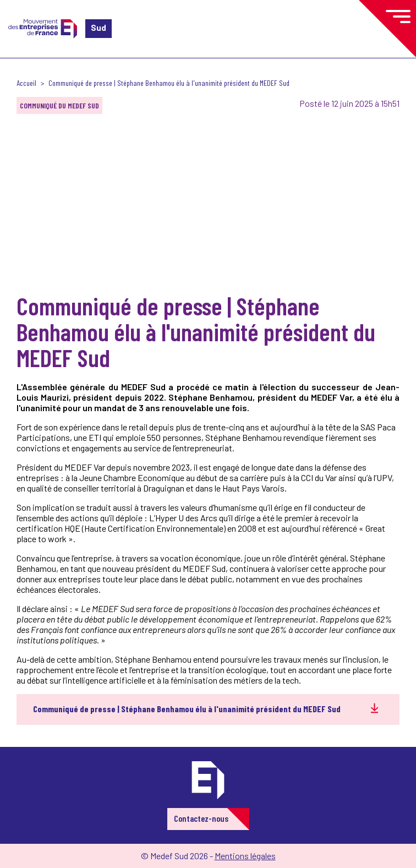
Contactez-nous (201, 818)
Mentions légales (245, 856)
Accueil (26, 83)
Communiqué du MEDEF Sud (59, 105)
